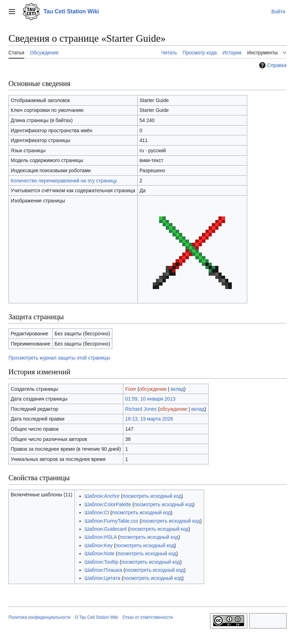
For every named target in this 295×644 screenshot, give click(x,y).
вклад (177, 389)
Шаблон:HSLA (101, 537)
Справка (272, 65)
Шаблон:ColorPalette (108, 504)
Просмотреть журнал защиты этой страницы (59, 358)
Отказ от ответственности (147, 617)
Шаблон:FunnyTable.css (112, 521)
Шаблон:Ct (97, 512)
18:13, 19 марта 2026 (149, 419)
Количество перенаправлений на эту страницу (64, 181)
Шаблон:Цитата (103, 578)
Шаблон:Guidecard (106, 529)
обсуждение (153, 389)
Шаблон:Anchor (102, 496)
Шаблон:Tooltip (101, 562)
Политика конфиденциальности (40, 617)
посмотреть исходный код (152, 496)
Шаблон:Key (99, 545)
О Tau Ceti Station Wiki (96, 617)
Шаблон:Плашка (103, 570)
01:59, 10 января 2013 (150, 399)
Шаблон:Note (100, 554)
